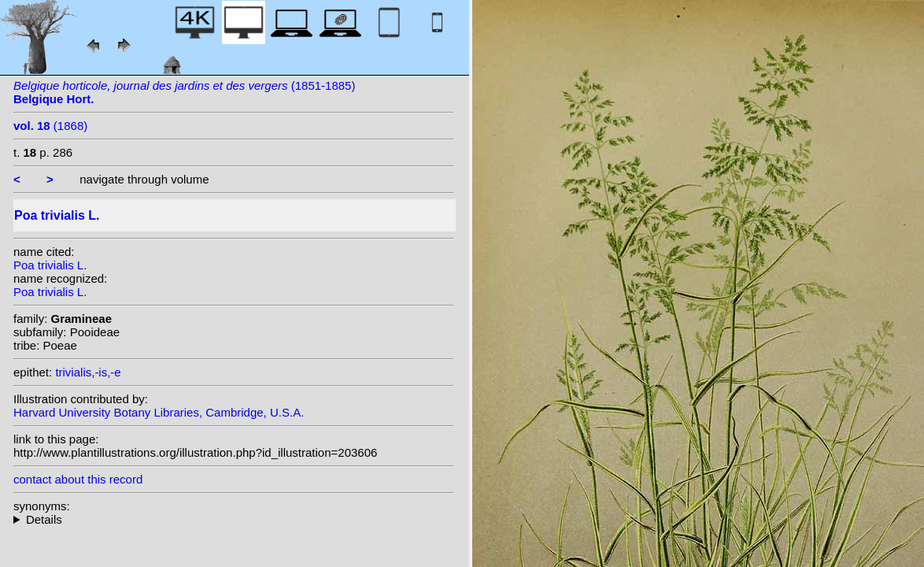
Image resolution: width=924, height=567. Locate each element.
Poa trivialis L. (50, 265)
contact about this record (78, 479)
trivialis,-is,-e (88, 372)
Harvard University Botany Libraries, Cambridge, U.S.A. (159, 412)
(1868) (50, 126)
